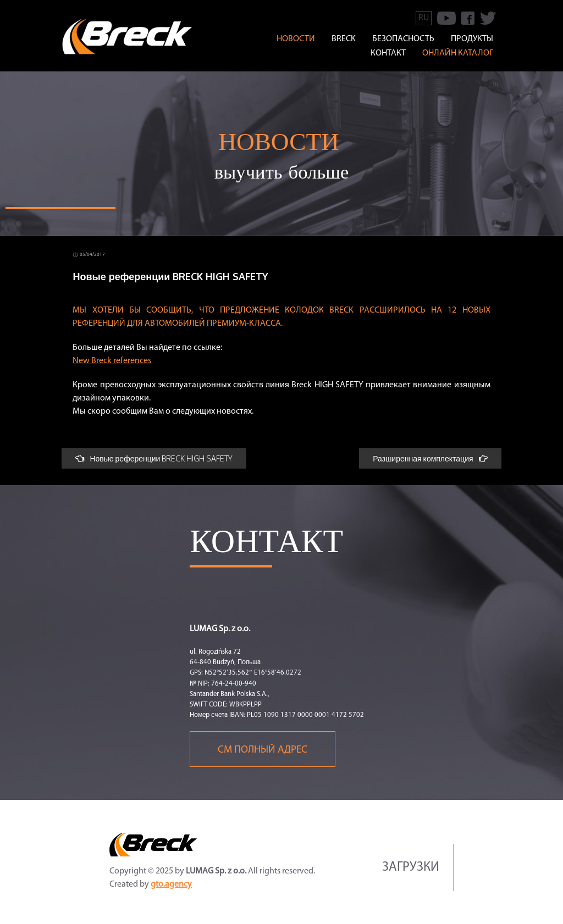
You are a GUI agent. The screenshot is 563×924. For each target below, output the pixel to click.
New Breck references (112, 361)
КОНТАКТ (388, 53)
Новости (296, 39)
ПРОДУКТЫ (472, 39)
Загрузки (411, 867)
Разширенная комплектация (430, 458)
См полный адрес (263, 750)
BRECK (344, 39)
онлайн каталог (458, 53)
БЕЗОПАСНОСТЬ (403, 39)
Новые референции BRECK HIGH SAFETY (154, 458)
